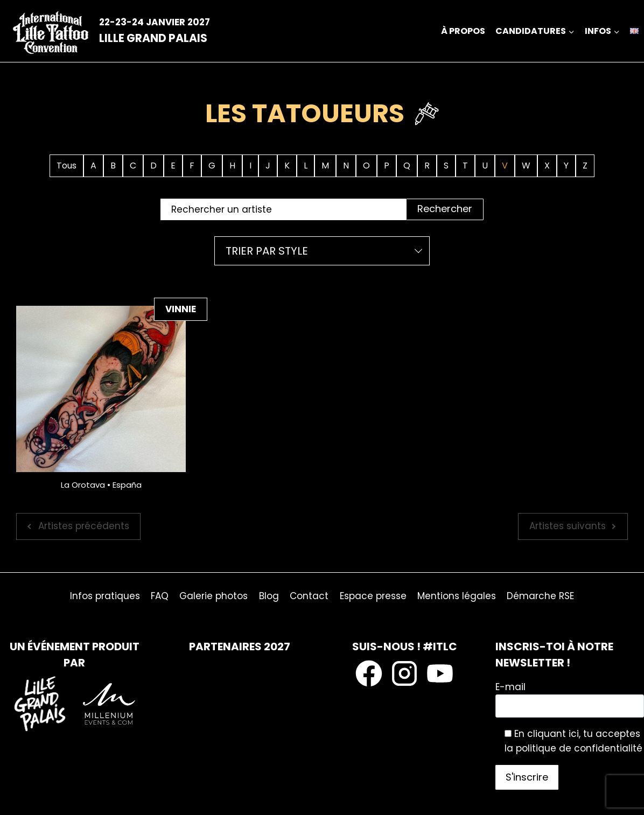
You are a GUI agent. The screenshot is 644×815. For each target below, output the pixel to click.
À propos (463, 31)
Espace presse (373, 596)
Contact (309, 596)
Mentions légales (457, 596)
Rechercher (445, 209)
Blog (269, 596)
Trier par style (267, 251)
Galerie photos (213, 596)
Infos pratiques (105, 596)
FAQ (160, 596)
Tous (66, 166)
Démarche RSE (540, 596)
